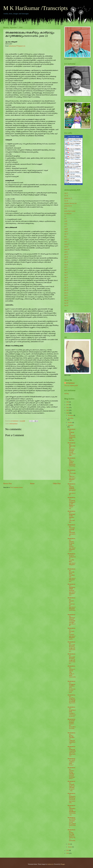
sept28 (66, 229)
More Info (79, 184)
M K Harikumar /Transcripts (36, 8)
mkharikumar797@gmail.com (17, 46)
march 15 (67, 244)
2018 (68, 853)
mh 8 (66, 242)
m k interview (68, 214)
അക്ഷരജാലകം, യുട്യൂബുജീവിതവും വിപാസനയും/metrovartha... (71, 798)
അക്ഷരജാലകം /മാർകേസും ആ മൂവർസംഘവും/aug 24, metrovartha (71, 835)
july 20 (66, 285)
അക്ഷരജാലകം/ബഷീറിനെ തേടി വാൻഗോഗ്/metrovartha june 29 (72, 712)
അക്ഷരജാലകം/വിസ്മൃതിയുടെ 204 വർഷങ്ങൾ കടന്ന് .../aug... (71, 786)
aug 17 (66, 275)
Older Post (57, 483)
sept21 (66, 231)
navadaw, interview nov (71, 203)
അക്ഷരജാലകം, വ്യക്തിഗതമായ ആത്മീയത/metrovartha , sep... (72, 810)
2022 (68, 408)
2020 (68, 413)
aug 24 (66, 265)
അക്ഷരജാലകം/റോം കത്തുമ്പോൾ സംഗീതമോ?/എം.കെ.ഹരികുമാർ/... (72, 560)
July (69, 844)
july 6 (66, 267)
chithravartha (72, 181)
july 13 (66, 288)
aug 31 (66, 272)
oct (65, 216)
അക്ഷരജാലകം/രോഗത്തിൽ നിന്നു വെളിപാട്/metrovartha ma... (71, 647)
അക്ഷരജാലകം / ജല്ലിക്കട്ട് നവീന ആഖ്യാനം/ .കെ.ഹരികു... (71, 517)
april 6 (66, 252)
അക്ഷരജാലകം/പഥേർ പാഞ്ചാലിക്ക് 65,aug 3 (71, 762)
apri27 (66, 260)
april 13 (66, 254)
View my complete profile (71, 386)
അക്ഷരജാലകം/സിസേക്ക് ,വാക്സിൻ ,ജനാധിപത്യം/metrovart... (72, 751)
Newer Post (8, 483)
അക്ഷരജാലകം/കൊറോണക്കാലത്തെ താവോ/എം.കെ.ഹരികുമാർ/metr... (71, 545)
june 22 (66, 293)
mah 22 (66, 247)
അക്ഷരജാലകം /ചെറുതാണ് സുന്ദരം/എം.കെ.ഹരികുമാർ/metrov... (71, 634)
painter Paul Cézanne (70, 211)
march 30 (67, 249)
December (71, 415)
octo (65, 219)
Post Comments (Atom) (17, 487)
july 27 (66, 283)
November (71, 418)
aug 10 (66, 277)
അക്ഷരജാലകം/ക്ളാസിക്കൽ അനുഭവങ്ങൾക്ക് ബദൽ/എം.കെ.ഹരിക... (71, 449)
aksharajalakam (13, 424)
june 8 (66, 295)
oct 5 (66, 226)
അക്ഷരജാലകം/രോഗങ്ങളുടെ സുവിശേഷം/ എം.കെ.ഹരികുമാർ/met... (71, 575)
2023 (68, 405)
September (71, 425)
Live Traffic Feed (74, 137)
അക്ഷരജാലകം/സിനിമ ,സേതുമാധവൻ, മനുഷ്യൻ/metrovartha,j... (72, 822)
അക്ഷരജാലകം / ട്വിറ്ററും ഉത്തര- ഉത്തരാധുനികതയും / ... (71, 463)
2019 (68, 850)
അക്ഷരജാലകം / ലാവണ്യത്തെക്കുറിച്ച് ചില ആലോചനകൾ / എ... (71, 503)
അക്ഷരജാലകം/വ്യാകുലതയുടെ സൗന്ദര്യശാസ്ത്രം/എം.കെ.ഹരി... (71, 620)
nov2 (66, 208)
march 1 (66, 239)
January (70, 847)
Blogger (63, 864)
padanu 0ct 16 (68, 206)
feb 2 (66, 237)
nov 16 (66, 196)
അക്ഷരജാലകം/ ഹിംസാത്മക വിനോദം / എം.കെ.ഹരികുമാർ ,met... (71, 476)
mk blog (67, 394)
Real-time (68, 184)
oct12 (66, 224)
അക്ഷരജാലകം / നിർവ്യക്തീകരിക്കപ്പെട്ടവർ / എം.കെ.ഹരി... (71, 489)
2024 (68, 402)
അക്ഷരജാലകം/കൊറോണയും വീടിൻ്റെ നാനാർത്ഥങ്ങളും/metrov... (71, 773)
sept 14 (66, 234)
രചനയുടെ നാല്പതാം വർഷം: (72, 145)
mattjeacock (50, 864)
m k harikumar (70, 383)
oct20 (66, 221)
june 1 (66, 298)
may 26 (66, 303)
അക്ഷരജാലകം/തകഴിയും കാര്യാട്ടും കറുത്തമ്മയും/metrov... (72, 700)
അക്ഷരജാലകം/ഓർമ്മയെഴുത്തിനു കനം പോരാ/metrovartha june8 (71, 687)
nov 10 (66, 201)
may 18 (66, 262)
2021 (68, 410)
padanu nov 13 (68, 198)
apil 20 (66, 257)
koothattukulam (78, 150)
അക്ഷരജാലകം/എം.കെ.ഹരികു (72, 141)
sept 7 (66, 270)
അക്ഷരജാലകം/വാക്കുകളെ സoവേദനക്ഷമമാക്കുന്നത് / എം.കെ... (71, 435)
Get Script (73, 184)
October (70, 423)
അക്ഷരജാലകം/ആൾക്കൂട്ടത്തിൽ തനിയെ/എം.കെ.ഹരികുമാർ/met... (71, 590)
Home (32, 483)
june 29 (66, 290)
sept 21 (66, 193)
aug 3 (66, 280)
